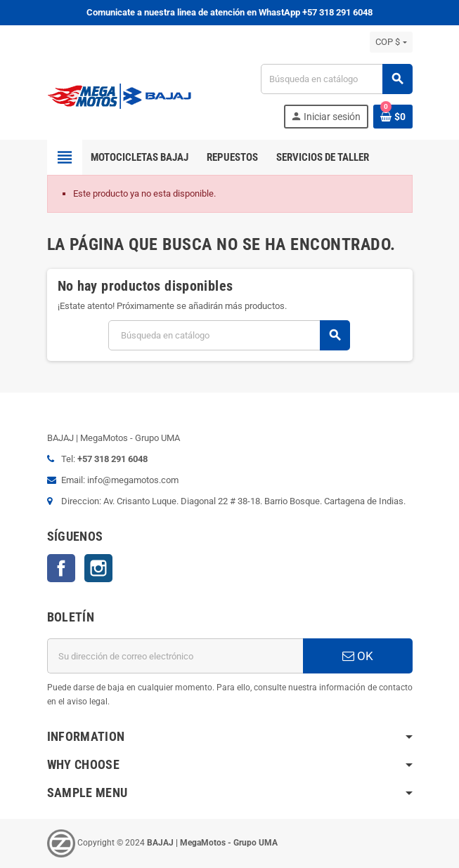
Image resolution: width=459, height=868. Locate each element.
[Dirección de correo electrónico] (175, 656)
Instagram (98, 568)
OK (358, 656)
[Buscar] (336, 79)
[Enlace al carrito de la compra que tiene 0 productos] (393, 117)
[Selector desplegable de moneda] (391, 42)
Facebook (61, 568)
